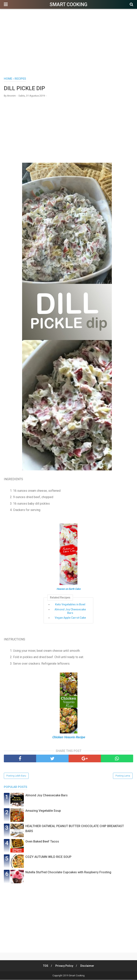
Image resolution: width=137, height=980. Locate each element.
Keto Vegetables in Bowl (70, 605)
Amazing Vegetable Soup (43, 811)
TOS (45, 966)
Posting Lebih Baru (16, 776)
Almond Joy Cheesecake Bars (70, 611)
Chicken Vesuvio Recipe (68, 737)
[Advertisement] (68, 44)
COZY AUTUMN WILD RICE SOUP (48, 857)
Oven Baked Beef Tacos (42, 842)
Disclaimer (87, 966)
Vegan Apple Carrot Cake (70, 618)
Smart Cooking (68, 5)
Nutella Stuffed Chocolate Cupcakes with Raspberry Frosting (68, 872)
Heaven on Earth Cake (68, 589)
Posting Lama (123, 776)
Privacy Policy (64, 966)
